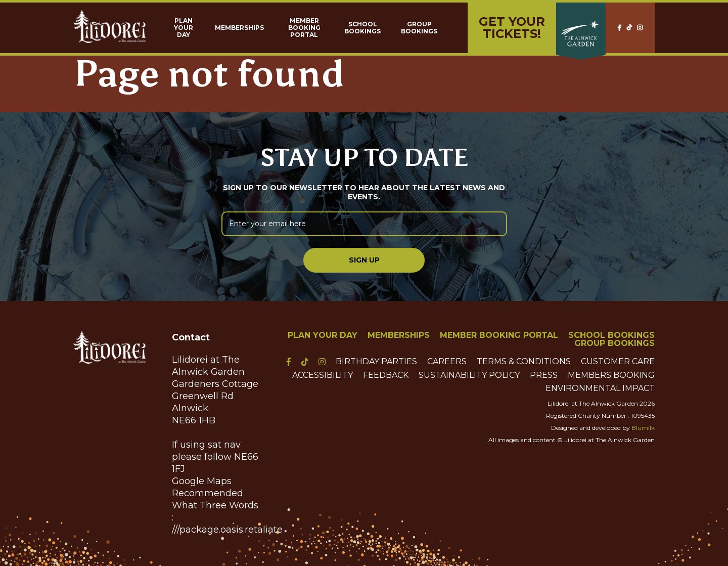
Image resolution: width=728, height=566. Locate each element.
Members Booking (611, 375)
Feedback (386, 375)
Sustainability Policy (469, 375)
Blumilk (643, 428)
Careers (447, 362)
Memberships (239, 28)
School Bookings (362, 28)
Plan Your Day (184, 28)
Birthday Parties (376, 362)
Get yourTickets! (512, 28)
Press (544, 375)
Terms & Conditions (524, 362)
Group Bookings (419, 28)
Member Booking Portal (304, 28)
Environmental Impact (600, 388)
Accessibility (323, 375)
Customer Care (618, 362)
